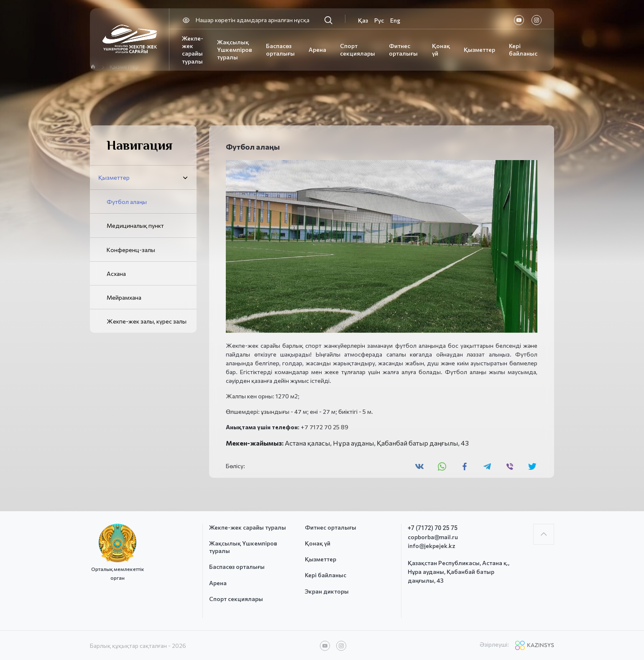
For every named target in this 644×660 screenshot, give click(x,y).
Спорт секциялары (358, 50)
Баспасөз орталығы (280, 50)
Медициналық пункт (135, 226)
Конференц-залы (131, 250)
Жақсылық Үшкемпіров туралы (235, 50)
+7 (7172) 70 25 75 (433, 528)
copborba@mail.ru (433, 537)
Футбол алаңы (127, 202)
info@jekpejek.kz (432, 546)
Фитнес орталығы (403, 50)
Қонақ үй (318, 543)
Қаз (363, 20)
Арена (317, 50)
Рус (379, 20)
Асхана (116, 274)
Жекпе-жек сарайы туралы (193, 50)
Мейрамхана (124, 297)
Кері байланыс (523, 50)
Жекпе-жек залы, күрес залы (147, 321)
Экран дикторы (327, 591)
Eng (395, 20)
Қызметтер (479, 50)
